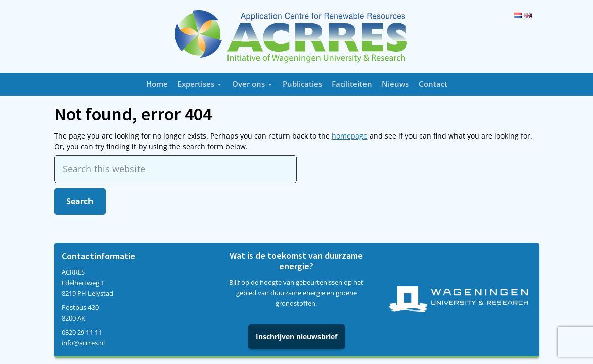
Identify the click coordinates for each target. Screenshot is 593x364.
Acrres (297, 36)
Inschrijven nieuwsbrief (296, 336)
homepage (350, 136)
